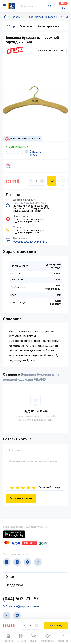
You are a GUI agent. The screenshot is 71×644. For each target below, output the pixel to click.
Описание (26, 26)
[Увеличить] (42, 181)
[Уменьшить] (31, 181)
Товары (16, 17)
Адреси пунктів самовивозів (30, 241)
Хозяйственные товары (43, 17)
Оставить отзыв (33, 153)
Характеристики (48, 26)
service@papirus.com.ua (21, 606)
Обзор (11, 26)
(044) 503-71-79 (20, 599)
